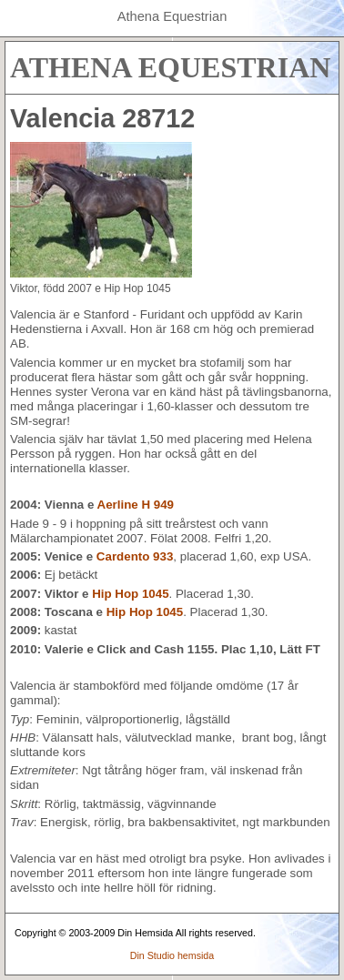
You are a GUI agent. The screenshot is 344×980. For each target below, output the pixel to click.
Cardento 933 (135, 556)
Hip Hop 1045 (130, 594)
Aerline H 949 (136, 505)
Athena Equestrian (172, 16)
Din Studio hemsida (172, 955)
